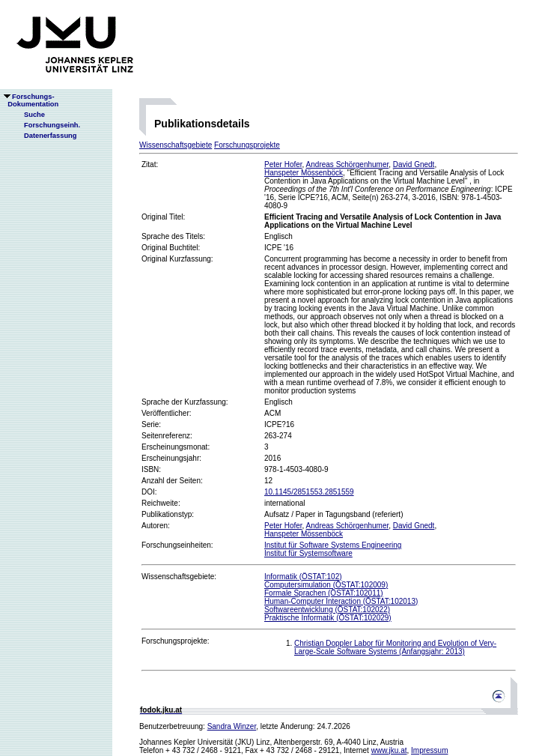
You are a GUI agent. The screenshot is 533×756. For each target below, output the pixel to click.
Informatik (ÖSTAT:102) (303, 577)
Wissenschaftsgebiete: (179, 577)
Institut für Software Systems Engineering (333, 545)
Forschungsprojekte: (176, 641)
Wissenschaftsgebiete (176, 145)
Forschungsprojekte (247, 145)
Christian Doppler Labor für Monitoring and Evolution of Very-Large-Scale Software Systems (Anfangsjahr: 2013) (395, 647)
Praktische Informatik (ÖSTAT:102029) (328, 618)
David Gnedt (414, 164)
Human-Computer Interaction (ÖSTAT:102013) (341, 601)
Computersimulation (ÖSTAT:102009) (326, 585)
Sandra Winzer (232, 726)
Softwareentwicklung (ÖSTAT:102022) (327, 610)
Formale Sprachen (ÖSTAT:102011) (324, 593)
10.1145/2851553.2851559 (309, 492)
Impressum (429, 750)
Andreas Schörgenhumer (348, 164)
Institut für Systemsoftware (308, 553)
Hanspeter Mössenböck (304, 173)
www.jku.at (389, 750)
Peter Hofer (283, 164)
